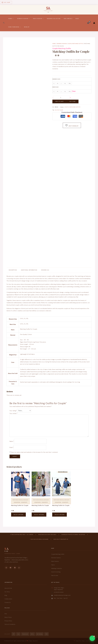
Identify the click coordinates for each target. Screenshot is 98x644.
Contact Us (8, 602)
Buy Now (73, 101)
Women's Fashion (62, 44)
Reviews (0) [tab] (45, 270)
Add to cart (60, 101)
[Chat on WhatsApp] (92, 638)
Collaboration (8, 599)
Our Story (7, 592)
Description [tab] (13, 270)
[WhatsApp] (19, 568)
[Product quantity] (61, 98)
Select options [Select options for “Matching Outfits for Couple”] (18, 515)
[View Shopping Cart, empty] (88, 23)
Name (12, 441)
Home (54, 44)
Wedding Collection (54, 19)
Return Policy (8, 617)
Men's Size (56, 87)
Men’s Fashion (38, 19)
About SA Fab (8, 588)
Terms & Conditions (10, 624)
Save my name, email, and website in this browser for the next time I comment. (35, 452)
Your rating (13, 411)
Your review (13, 413)
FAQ (6, 614)
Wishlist (27, 27)
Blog (6, 595)
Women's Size (56, 79)
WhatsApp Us (64, 539)
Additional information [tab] (29, 270)
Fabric (11, 19)
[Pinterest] (15, 568)
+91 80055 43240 (59, 592)
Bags (77, 19)
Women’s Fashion (24, 19)
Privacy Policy (8, 621)
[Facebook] (11, 568)
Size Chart (6, 2)
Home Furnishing (15, 27)
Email (12, 447)
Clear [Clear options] (74, 91)
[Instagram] (6, 568)
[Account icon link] (94, 23)
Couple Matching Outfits (75, 44)
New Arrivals (68, 19)
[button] (4, 23)
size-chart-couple (59, 110)
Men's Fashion (55, 561)
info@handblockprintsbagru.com (62, 595)
